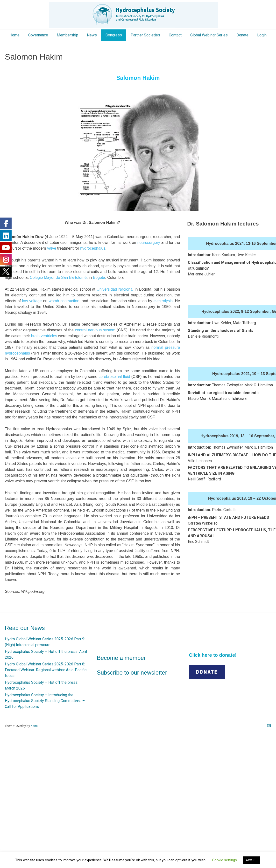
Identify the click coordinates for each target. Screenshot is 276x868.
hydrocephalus (93, 248)
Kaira (34, 726)
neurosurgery (149, 243)
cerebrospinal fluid (114, 377)
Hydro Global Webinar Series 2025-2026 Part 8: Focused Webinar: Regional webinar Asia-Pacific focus (46, 670)
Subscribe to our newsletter (132, 673)
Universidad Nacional (115, 289)
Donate (242, 35)
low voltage (32, 301)
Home (14, 35)
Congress (114, 35)
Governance (38, 35)
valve (52, 248)
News (92, 35)
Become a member (121, 658)
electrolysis (163, 301)
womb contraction (64, 301)
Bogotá (99, 277)
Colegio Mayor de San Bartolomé (58, 277)
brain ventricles (44, 336)
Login (262, 35)
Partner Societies (145, 35)
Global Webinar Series (209, 35)
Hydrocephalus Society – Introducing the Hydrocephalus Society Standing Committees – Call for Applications (45, 701)
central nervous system (95, 330)
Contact (175, 35)
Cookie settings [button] (224, 860)
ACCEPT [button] (251, 860)
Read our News (25, 628)
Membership (67, 35)
